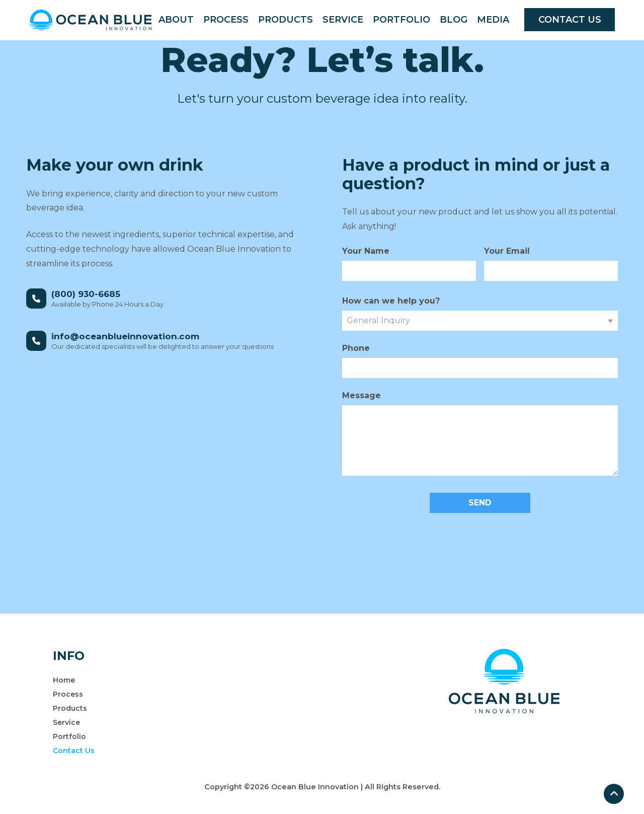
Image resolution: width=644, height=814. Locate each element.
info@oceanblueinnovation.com (125, 336)
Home (64, 680)
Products (286, 20)
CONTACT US (570, 20)
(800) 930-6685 (86, 294)
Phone (356, 348)
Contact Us (74, 751)
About (176, 20)
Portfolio (401, 20)
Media (493, 20)
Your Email (507, 251)
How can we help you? (391, 301)
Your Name (366, 251)
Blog (454, 20)
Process (226, 20)
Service (343, 20)
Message (361, 395)
